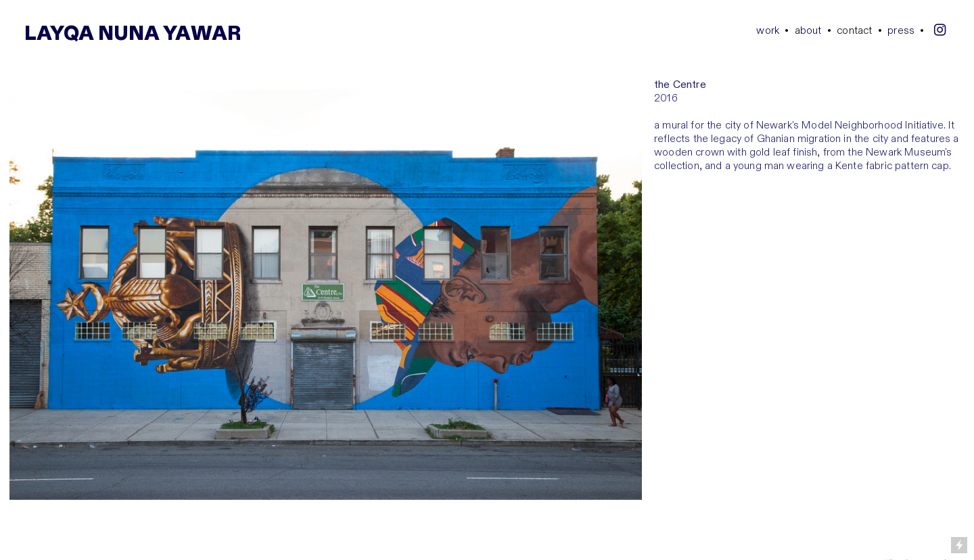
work (768, 31)
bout (808, 31)
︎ (940, 31)
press (901, 31)
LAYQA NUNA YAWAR (133, 34)
